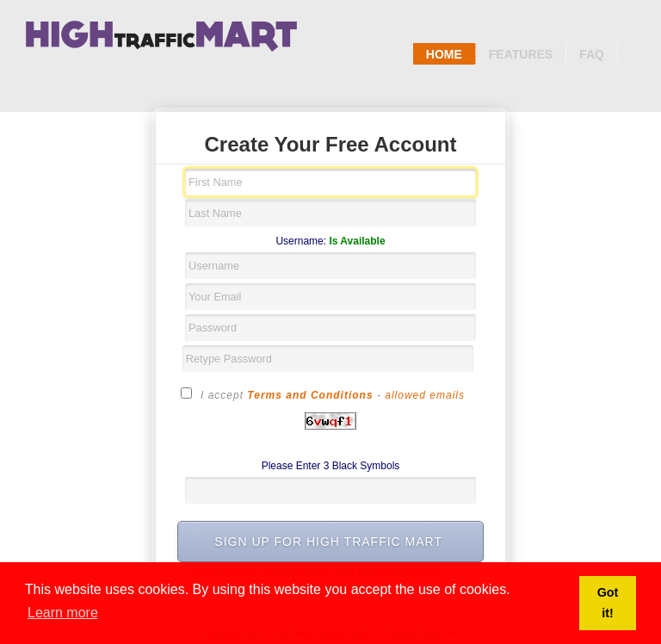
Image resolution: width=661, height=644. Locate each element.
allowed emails (425, 395)
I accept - (323, 394)
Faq (592, 54)
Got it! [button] (608, 603)
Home (444, 54)
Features (521, 54)
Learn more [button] (63, 613)
